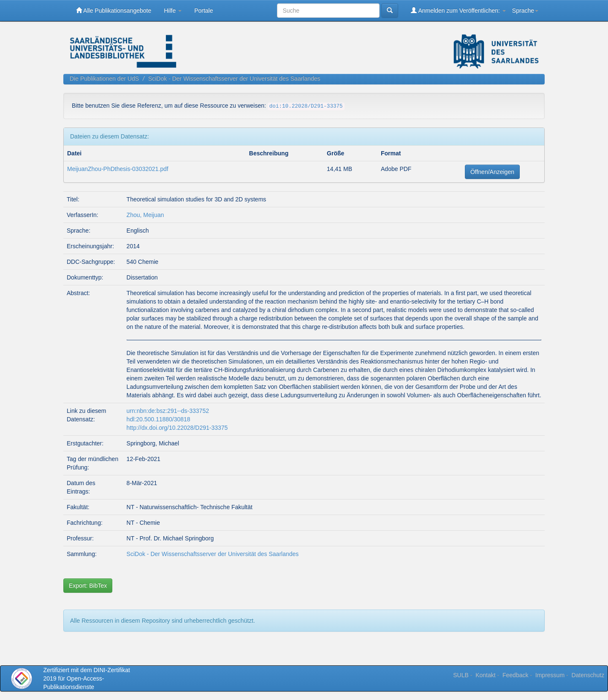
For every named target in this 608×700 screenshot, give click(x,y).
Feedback (515, 675)
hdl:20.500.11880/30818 (159, 419)
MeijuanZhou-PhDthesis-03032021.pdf (118, 169)
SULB (461, 675)
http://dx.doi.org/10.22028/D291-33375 (177, 428)
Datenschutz (588, 675)
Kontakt (485, 675)
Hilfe (173, 11)
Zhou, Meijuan (145, 215)
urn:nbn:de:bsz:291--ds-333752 (168, 411)
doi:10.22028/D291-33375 (306, 106)
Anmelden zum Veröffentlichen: (458, 10)
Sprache (525, 11)
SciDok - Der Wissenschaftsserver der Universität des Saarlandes (234, 79)
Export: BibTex (88, 586)
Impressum (550, 675)
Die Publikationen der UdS (104, 79)
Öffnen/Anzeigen (492, 172)
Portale (204, 11)
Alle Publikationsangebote (114, 10)
